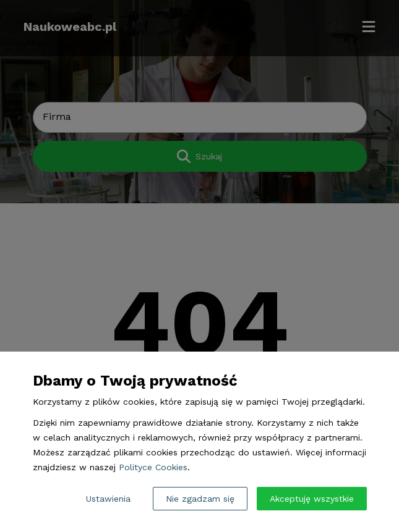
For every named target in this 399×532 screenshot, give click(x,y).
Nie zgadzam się (200, 499)
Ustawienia (108, 499)
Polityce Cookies (153, 467)
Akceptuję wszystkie (312, 499)
